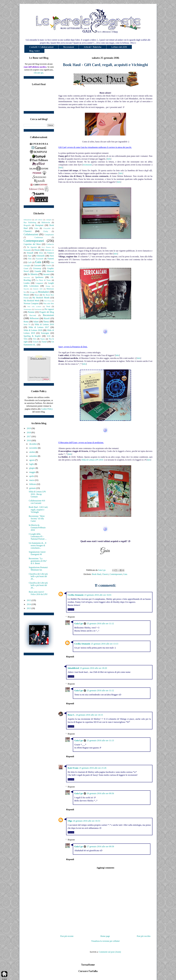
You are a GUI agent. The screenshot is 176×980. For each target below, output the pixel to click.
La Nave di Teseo (43, 280)
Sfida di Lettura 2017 (39, 327)
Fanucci (51, 253)
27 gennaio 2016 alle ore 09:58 (100, 846)
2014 (29, 604)
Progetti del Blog (47, 312)
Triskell (35, 342)
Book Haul (97, 574)
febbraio (33, 484)
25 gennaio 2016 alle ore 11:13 (100, 740)
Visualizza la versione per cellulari (105, 941)
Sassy (46, 321)
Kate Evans (73, 768)
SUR (49, 336)
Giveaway (37, 268)
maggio (33, 472)
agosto (32, 460)
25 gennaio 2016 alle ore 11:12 (100, 624)
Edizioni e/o (49, 250)
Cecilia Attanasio (76, 595)
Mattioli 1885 (38, 289)
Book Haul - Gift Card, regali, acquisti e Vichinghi (38, 510)
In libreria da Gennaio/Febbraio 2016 (37, 528)
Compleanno (49, 235)
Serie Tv (27, 324)
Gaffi (30, 262)
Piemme (31, 312)
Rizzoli (47, 318)
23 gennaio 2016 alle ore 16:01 (98, 595)
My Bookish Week (31, 301)
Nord (48, 306)
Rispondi (71, 609)
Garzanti (37, 265)
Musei (37, 295)
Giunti (26, 268)
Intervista (27, 277)
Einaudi (30, 253)
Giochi (48, 265)
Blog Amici (34, 51)
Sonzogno (45, 333)
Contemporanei (116, 574)
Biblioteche (46, 222)
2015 (29, 600)
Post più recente (67, 936)
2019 (29, 428)
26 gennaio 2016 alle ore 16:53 (86, 821)
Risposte (71, 617)
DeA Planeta (46, 247)
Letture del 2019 (119, 47)
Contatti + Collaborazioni (41, 47)
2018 (29, 432)
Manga (48, 286)
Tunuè (44, 342)
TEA (35, 339)
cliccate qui (38, 73)
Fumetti (51, 259)
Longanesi (39, 283)
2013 (29, 608)
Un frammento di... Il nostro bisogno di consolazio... (37, 545)
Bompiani (39, 225)
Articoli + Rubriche (93, 47)
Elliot (41, 253)
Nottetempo (28, 309)
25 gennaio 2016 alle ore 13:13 (105, 644)
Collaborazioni (31, 234)
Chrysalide (47, 228)
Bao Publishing (30, 222)
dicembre (33, 444)
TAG (26, 339)
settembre (33, 456)
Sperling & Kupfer (32, 336)
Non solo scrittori (34, 307)
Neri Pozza (48, 301)
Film (30, 259)
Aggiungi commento (105, 868)
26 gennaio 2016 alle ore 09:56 (100, 793)
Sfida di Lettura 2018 (33, 330)
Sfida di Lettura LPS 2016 (92, 460)
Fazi (30, 256)
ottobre (32, 452)
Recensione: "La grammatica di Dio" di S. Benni (38, 561)
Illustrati (50, 271)
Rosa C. (71, 715)
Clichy (46, 231)
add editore (39, 220)
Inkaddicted (73, 668)
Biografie (27, 225)
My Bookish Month (41, 298)
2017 (29, 436)
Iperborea (39, 277)
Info (109, 159)
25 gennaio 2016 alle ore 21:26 (93, 768)
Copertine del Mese (32, 244)
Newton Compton (31, 303)
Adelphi (49, 220)
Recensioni (69, 47)
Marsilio (26, 289)
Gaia (125, 574)
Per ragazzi (49, 309)
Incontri (47, 274)
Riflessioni (34, 318)
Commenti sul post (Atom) (110, 952)
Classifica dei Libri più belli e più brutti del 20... (38, 576)
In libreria (33, 274)
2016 (29, 440)
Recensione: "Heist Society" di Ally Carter (37, 519)
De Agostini (32, 247)
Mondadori (43, 292)
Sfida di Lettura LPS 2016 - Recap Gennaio (37, 494)
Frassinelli (40, 259)
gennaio (33, 488)
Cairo (36, 228)
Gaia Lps (79, 624)
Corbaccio (50, 244)
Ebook (37, 250)
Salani (36, 322)
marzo (32, 480)
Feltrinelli (40, 256)
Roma (26, 322)
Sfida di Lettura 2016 (44, 324)
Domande (27, 250)
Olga (70, 821)
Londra (27, 283)
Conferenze (39, 237)
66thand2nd (28, 220)
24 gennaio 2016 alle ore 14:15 (89, 715)
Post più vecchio (144, 936)
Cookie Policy (47, 409)
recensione (87, 165)
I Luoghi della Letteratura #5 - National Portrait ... (38, 536)
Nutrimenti (38, 309)
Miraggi (32, 292)
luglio (32, 464)
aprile (32, 476)
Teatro (43, 339)
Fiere (52, 256)
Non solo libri (49, 303)
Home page (105, 936)
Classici (105, 574)
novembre (34, 448)
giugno (32, 468)
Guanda (38, 271)
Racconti (33, 315)
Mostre (27, 295)
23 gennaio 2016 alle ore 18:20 (93, 668)
